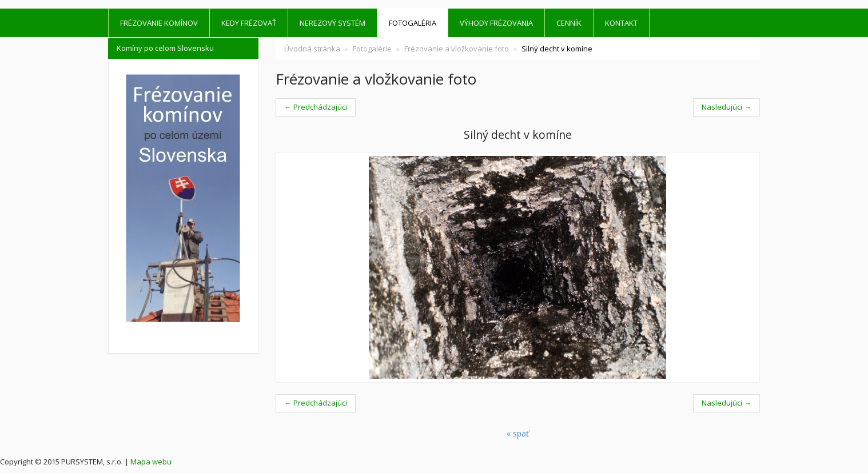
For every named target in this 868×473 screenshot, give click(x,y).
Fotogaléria (413, 23)
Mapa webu (151, 462)
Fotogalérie (372, 49)
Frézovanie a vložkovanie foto (457, 49)
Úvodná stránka (312, 49)
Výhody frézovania (496, 23)
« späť (518, 433)
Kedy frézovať (249, 23)
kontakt (621, 23)
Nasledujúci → (726, 107)
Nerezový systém (333, 23)
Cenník (569, 23)
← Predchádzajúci (316, 107)
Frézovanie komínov (159, 23)
